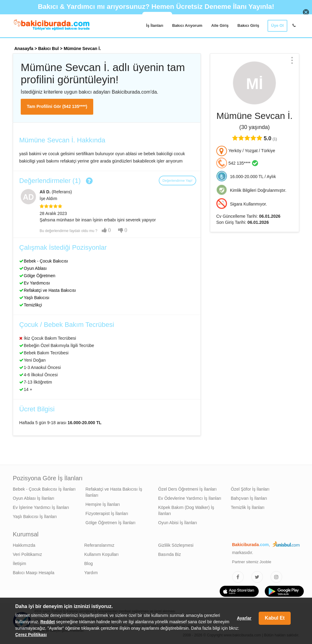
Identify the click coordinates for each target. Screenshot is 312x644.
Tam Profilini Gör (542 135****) (57, 106)
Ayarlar (244, 618)
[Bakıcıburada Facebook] (238, 577)
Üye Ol (277, 25)
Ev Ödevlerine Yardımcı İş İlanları (190, 498)
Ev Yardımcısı (37, 283)
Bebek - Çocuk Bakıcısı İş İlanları (44, 489)
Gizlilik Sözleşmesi (176, 545)
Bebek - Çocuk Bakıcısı (46, 261)
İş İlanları (155, 25)
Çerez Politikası (31, 635)
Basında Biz (170, 554)
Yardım (91, 573)
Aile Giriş (220, 25)
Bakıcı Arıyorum (187, 25)
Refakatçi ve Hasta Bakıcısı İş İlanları (114, 492)
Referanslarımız (99, 545)
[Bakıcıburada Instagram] (276, 577)
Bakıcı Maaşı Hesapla (34, 573)
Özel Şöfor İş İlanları (250, 489)
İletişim (19, 563)
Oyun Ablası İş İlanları (34, 498)
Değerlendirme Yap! (177, 181)
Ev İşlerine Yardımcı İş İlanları (41, 507)
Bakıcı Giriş (248, 25)
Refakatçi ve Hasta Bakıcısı (50, 290)
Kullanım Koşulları (102, 554)
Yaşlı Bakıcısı (37, 298)
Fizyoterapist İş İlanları (107, 513)
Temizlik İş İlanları (248, 507)
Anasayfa (24, 48)
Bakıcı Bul (48, 48)
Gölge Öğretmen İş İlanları (111, 523)
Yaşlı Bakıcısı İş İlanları (35, 517)
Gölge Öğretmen (40, 276)
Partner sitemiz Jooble (252, 562)
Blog (89, 563)
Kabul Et (275, 618)
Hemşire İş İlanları (103, 504)
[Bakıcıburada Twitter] (257, 577)
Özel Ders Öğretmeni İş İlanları (187, 489)
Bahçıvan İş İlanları (249, 498)
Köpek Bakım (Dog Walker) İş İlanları (186, 510)
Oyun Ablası (35, 268)
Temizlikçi (33, 305)
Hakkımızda (24, 545)
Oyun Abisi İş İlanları (178, 523)
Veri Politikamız (27, 554)
